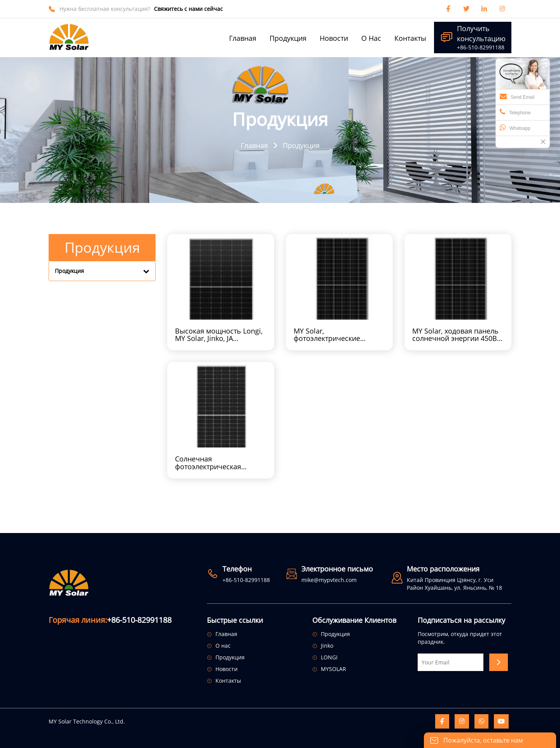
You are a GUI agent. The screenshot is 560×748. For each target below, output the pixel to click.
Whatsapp (515, 128)
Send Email (517, 96)
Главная (254, 145)
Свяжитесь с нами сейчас (188, 9)
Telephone (515, 112)
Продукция (301, 145)
